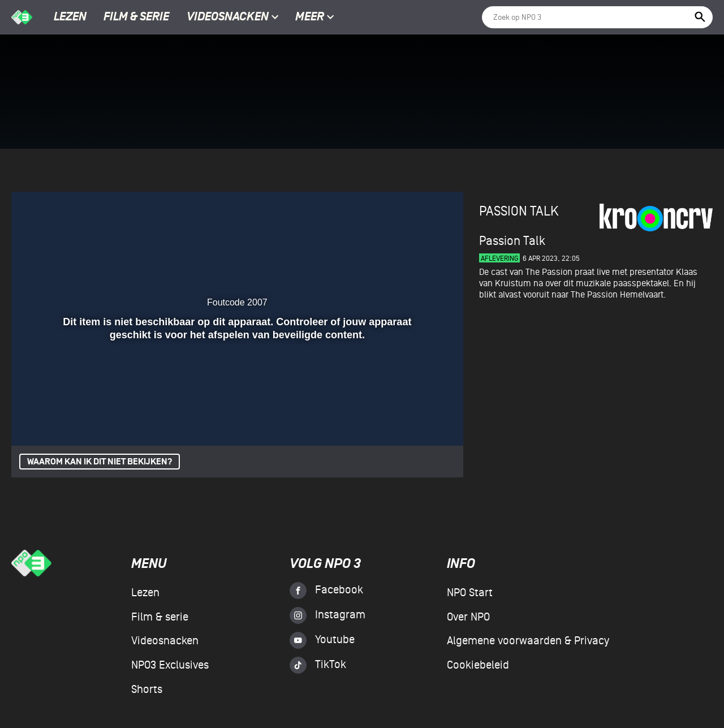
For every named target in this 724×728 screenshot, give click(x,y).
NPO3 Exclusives (170, 665)
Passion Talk (519, 211)
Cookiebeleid (478, 665)
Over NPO (468, 617)
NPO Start (470, 593)
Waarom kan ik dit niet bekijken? (100, 462)
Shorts (147, 690)
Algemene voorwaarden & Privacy (528, 641)
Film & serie (136, 18)
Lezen (70, 18)
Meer (315, 18)
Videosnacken (228, 18)
